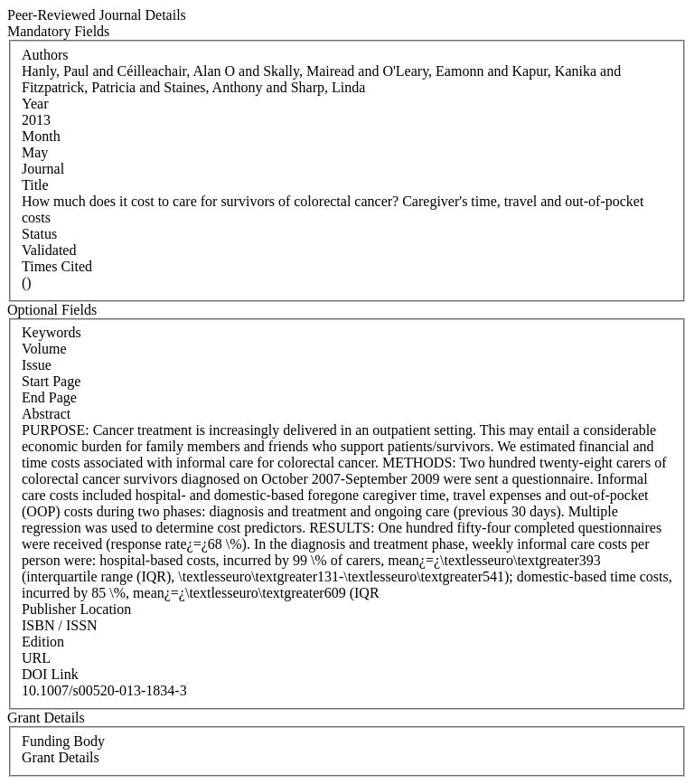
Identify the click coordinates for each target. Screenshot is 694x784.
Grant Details (61, 757)
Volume (44, 349)
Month (41, 136)
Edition (43, 642)
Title (35, 185)
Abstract (46, 414)
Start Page (51, 381)
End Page (49, 397)
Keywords (52, 332)
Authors (45, 55)
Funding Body (63, 741)
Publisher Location (76, 609)
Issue (37, 365)
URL (36, 658)
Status (39, 234)
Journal (43, 169)
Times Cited (57, 266)
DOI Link (50, 674)
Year (35, 104)
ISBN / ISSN (60, 625)
